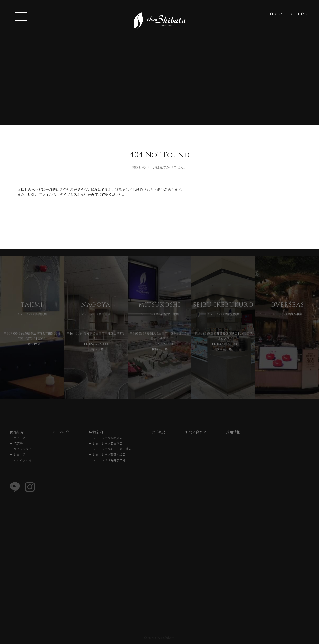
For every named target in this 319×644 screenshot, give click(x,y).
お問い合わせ (196, 432)
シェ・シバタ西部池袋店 (109, 455)
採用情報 (233, 432)
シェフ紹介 (60, 432)
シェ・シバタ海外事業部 (109, 460)
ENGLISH (278, 14)
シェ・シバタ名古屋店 (108, 444)
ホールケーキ (23, 460)
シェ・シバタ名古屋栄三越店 (112, 449)
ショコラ (20, 455)
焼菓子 (18, 444)
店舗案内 (96, 432)
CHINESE (299, 14)
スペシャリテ (23, 449)
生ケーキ (20, 438)
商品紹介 (17, 432)
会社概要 (158, 432)
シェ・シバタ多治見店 (108, 438)
